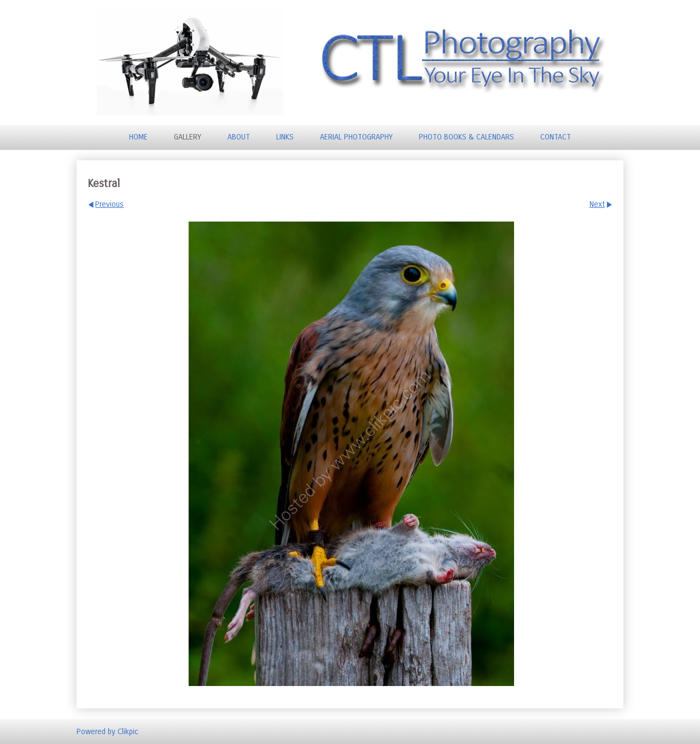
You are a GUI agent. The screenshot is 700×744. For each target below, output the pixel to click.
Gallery (188, 137)
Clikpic (128, 731)
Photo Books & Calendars (466, 137)
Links (285, 137)
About (239, 137)
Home (138, 137)
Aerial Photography (356, 137)
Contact (556, 137)
